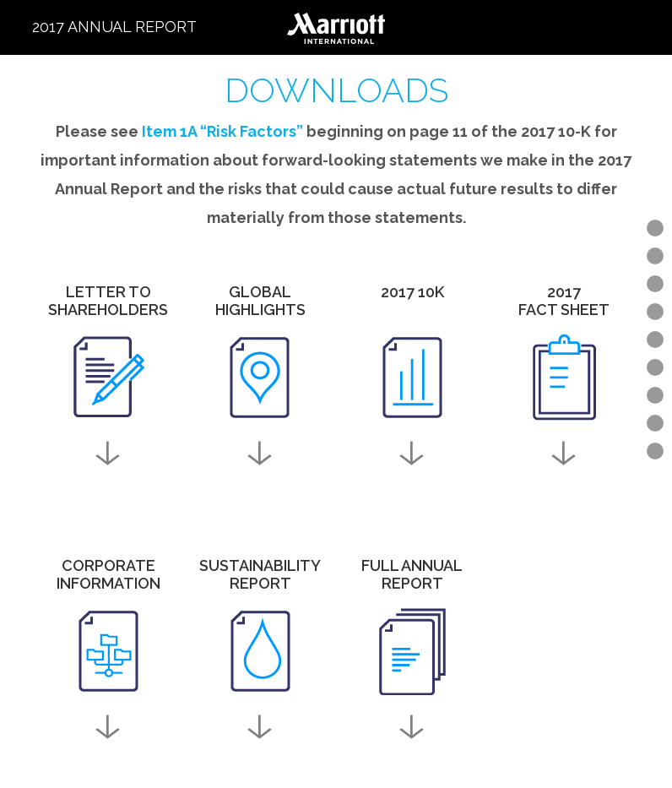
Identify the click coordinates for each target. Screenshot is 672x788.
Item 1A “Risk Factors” (222, 131)
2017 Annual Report (114, 27)
